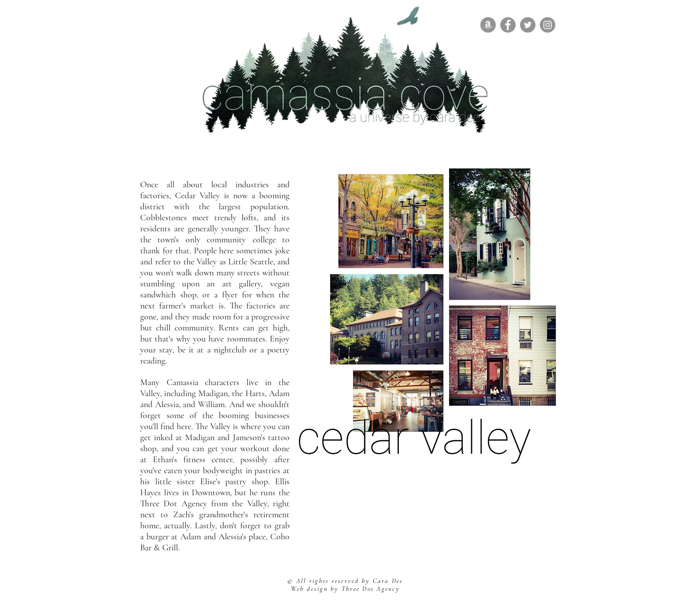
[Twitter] (528, 25)
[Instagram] (548, 25)
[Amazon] (488, 25)
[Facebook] (508, 25)
